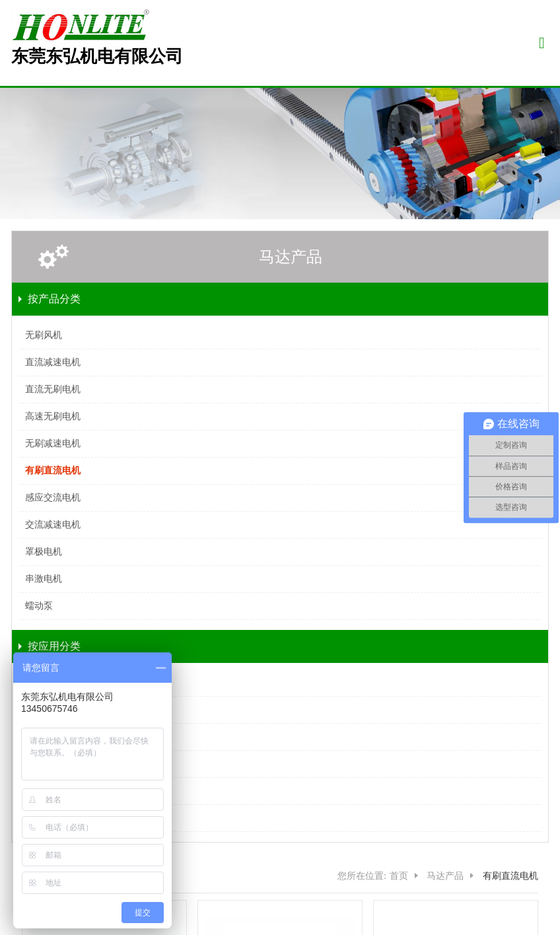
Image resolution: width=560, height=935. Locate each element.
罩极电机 (44, 552)
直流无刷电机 (53, 389)
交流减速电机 (53, 525)
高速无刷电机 (53, 416)
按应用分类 (54, 646)
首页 (399, 876)
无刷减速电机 (53, 443)
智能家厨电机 (53, 682)
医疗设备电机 (53, 710)
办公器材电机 (53, 791)
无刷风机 (44, 335)
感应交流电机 (53, 498)
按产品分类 (54, 299)
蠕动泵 (39, 606)
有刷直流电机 (53, 470)
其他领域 (44, 818)
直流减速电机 (53, 362)
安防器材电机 (53, 764)
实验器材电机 (53, 737)
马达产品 (291, 257)
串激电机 (44, 579)
